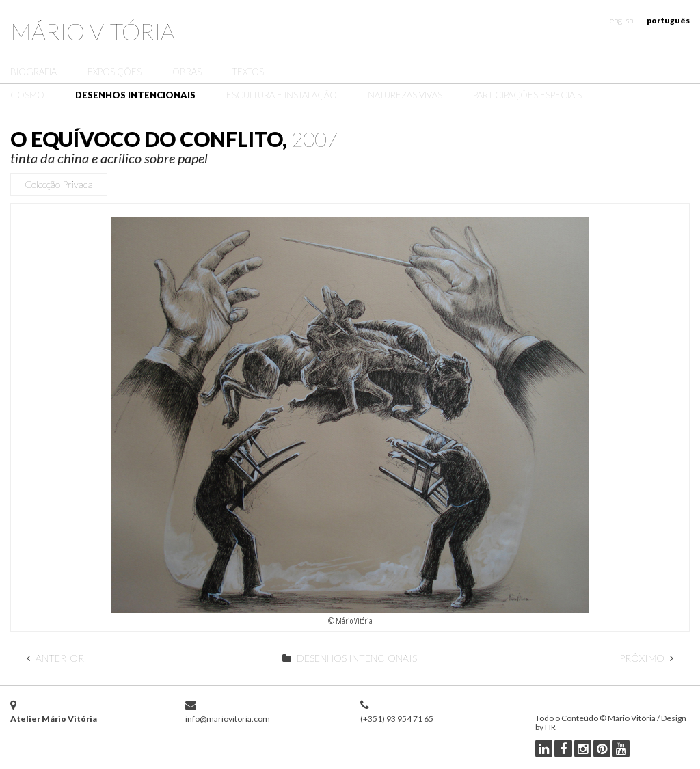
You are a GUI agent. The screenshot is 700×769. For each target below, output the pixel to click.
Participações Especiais (527, 95)
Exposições (115, 72)
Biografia (33, 72)
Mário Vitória (93, 31)
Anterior (55, 658)
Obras (187, 72)
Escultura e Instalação (282, 95)
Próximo (646, 658)
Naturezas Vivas (405, 95)
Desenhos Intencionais (135, 95)
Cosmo (27, 95)
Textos (248, 72)
